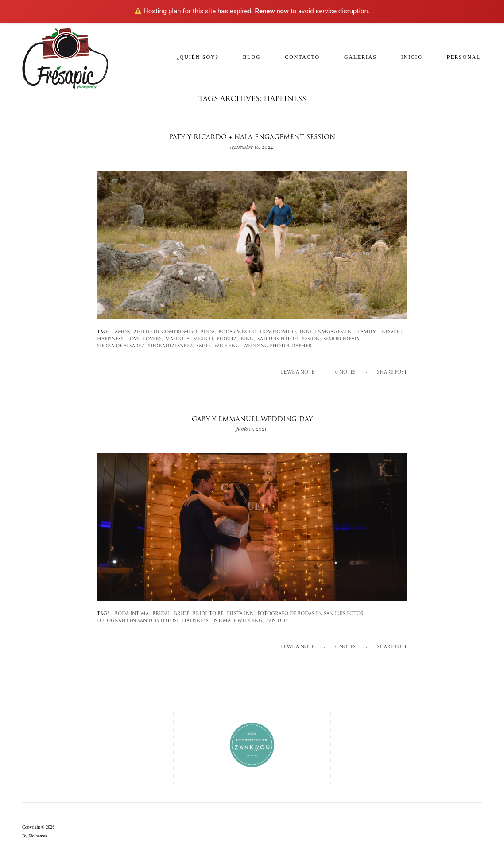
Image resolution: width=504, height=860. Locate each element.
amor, (123, 332)
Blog (252, 57)
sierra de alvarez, (121, 346)
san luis (277, 621)
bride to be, (209, 614)
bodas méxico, (238, 332)
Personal (464, 57)
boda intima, (132, 614)
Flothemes (38, 836)
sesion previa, (342, 339)
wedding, (228, 346)
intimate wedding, (238, 621)
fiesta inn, (241, 614)
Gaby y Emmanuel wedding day (252, 420)
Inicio (412, 57)
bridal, (162, 614)
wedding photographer (277, 346)
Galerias (361, 57)
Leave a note (297, 372)
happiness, (111, 339)
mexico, (204, 339)
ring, (248, 339)
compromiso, (279, 332)
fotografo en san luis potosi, (138, 621)
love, (134, 339)
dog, (306, 332)
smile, (204, 346)
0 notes (345, 372)
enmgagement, (335, 332)
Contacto (302, 57)
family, (367, 332)
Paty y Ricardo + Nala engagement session (252, 138)
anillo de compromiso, (166, 332)
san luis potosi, (279, 339)
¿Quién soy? (198, 57)
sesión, (312, 339)
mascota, (178, 339)
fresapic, (391, 332)
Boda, (208, 332)
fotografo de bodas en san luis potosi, (312, 614)
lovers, (153, 339)
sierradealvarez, (171, 346)
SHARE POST (392, 372)
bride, (182, 614)
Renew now (272, 11)
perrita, (227, 339)
